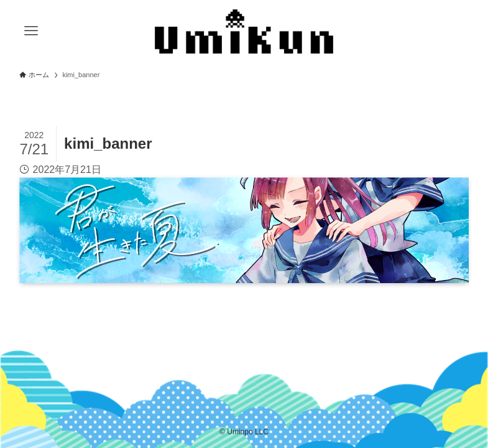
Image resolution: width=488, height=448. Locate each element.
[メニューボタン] (31, 31)
